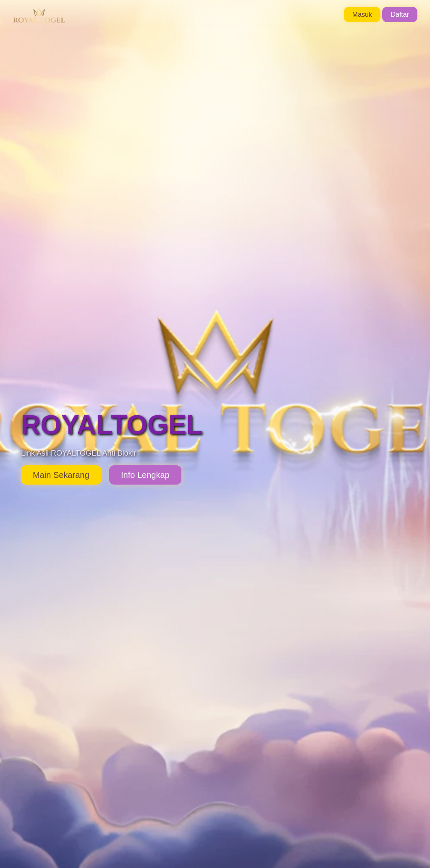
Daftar (400, 14)
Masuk (362, 14)
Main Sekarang (61, 475)
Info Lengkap (145, 475)
